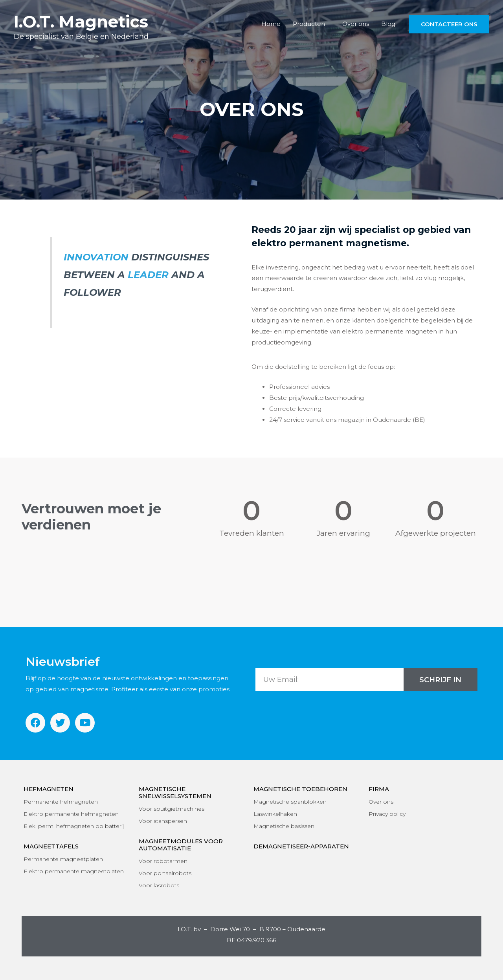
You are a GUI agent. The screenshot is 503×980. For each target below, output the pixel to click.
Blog (388, 24)
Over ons (356, 24)
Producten (310, 24)
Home (272, 24)
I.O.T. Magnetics (81, 22)
